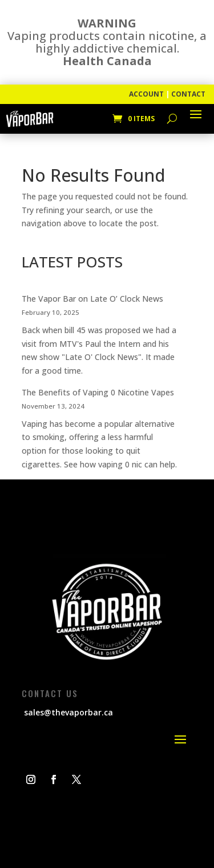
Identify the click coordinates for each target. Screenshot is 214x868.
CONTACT (188, 94)
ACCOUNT (146, 94)
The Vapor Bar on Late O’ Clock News (92, 299)
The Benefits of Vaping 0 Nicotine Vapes (98, 392)
